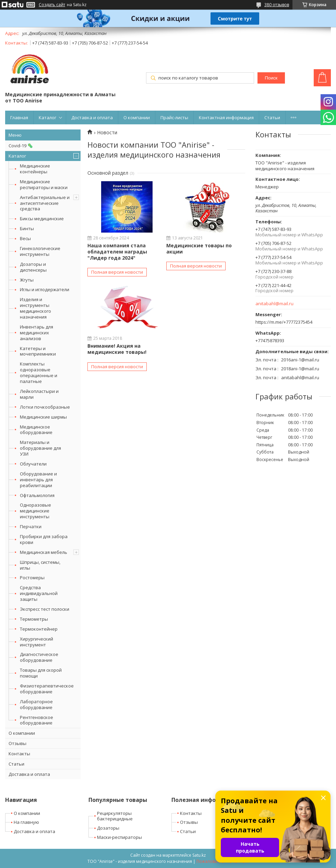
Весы (25, 238)
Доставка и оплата (92, 117)
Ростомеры (32, 578)
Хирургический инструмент (37, 642)
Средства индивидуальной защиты (39, 593)
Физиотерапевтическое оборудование (47, 689)
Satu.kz (199, 855)
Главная (19, 117)
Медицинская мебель (44, 552)
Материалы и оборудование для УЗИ (40, 448)
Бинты (27, 228)
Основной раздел (108, 173)
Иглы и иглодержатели (45, 289)
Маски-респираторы (119, 837)
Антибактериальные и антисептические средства (45, 203)
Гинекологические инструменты (40, 251)
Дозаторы (108, 828)
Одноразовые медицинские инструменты (35, 511)
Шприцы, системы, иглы (40, 565)
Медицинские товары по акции (199, 249)
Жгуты (27, 280)
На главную (26, 822)
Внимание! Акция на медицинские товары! (117, 349)
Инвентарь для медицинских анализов (37, 333)
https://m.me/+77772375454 (284, 322)
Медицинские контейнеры (35, 169)
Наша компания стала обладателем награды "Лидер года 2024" (117, 252)
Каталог (47, 117)
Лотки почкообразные (45, 407)
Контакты (19, 754)
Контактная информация (226, 117)
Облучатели (33, 464)
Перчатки (31, 526)
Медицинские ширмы (43, 417)
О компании (137, 117)
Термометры (34, 619)
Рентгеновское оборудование (37, 720)
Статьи (272, 117)
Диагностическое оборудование (39, 657)
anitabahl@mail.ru (274, 304)
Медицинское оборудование (36, 430)
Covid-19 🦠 (21, 146)
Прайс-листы (174, 117)
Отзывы (17, 743)
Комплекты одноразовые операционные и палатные (39, 373)
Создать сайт (52, 5)
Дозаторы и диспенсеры (33, 267)
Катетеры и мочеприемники (38, 351)
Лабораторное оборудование (36, 704)
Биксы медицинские (42, 219)
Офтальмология (37, 495)
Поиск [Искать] (271, 78)
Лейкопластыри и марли (39, 394)
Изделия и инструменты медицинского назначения (35, 308)
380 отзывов (277, 5)
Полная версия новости (117, 272)
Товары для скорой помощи (41, 673)
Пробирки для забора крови (44, 539)
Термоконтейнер (39, 629)
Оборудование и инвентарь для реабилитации (38, 480)
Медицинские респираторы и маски (44, 184)
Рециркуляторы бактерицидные (115, 816)
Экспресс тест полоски (45, 609)
